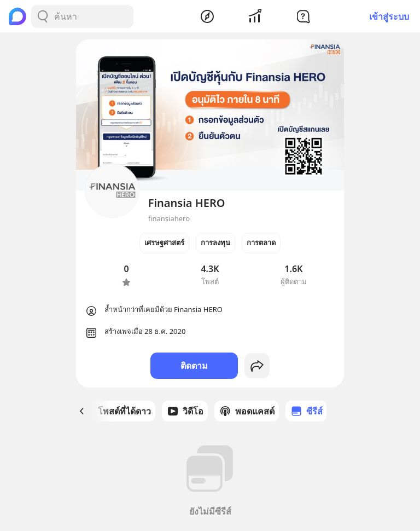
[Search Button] (43, 16)
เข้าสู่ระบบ (389, 16)
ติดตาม (194, 366)
